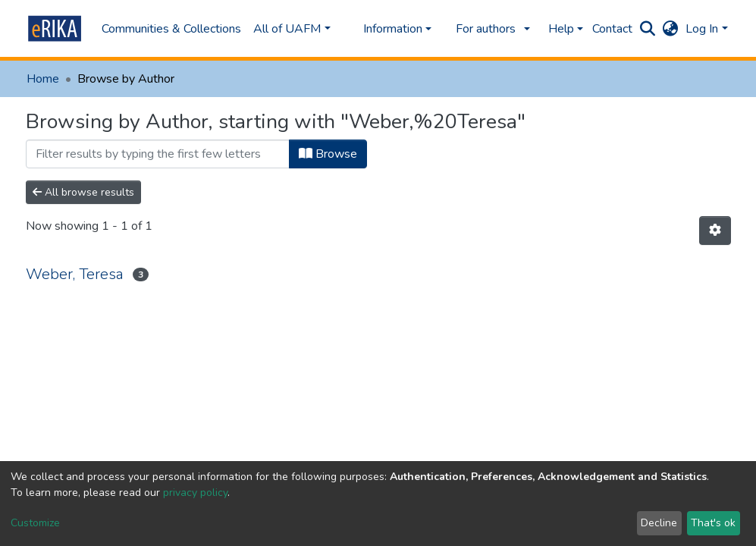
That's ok (713, 523)
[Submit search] (647, 29)
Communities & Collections (171, 29)
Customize (35, 523)
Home (43, 79)
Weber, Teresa (75, 274)
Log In (702, 29)
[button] (670, 29)
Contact (612, 29)
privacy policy (195, 493)
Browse (328, 154)
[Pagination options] (715, 231)
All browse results (83, 192)
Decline (659, 523)
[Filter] (158, 154)
